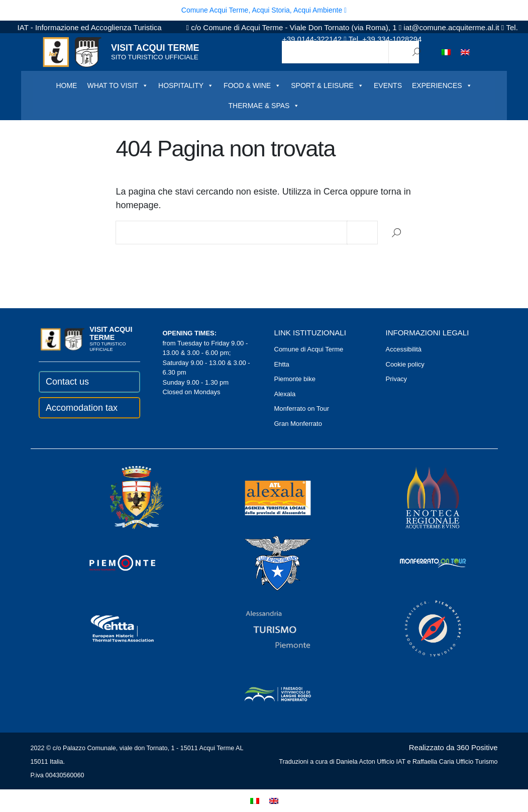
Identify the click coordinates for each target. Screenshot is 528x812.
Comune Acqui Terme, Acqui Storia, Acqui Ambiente (264, 10)
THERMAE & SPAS (264, 106)
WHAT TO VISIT (118, 85)
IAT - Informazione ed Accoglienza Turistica (90, 27)
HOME (66, 85)
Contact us (67, 382)
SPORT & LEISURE (327, 85)
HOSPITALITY (186, 85)
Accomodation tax (82, 408)
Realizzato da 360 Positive (453, 747)
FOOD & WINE (252, 85)
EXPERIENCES (442, 85)
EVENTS (388, 85)
